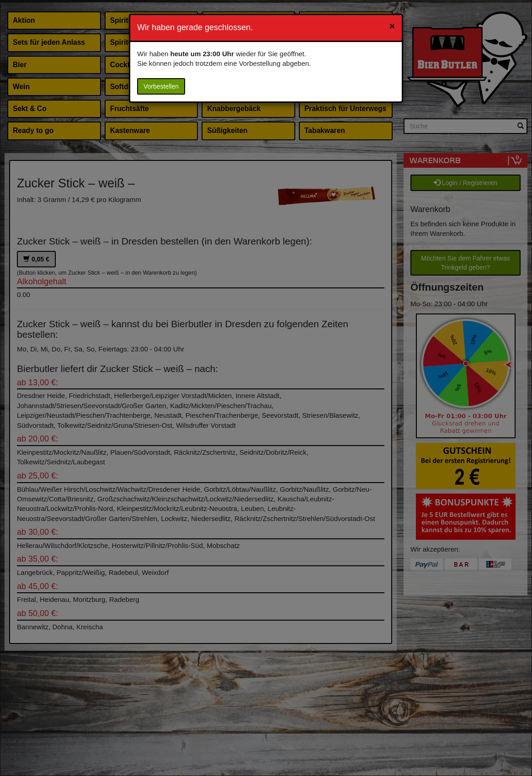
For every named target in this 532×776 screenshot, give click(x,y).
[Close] (392, 26)
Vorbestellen (161, 86)
